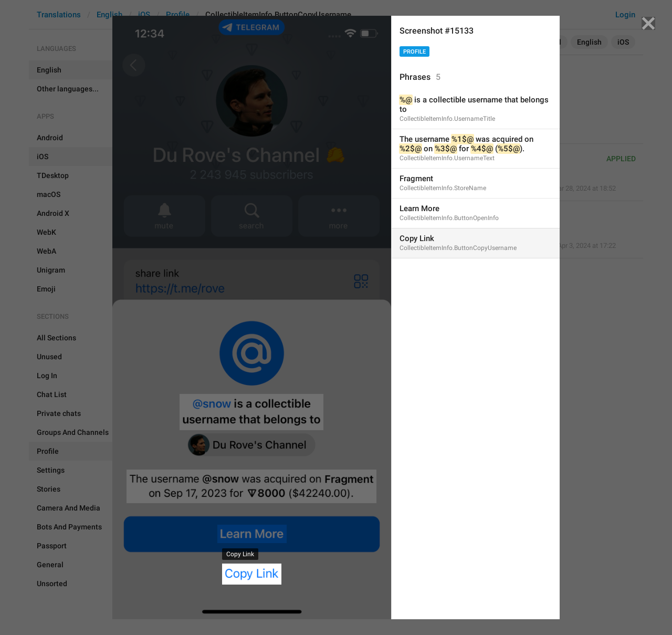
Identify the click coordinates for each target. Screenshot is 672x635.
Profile (414, 52)
